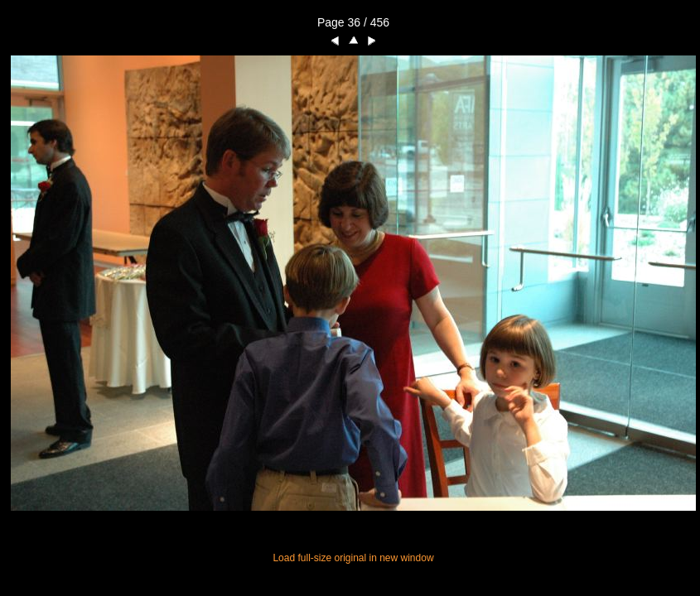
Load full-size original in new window (353, 558)
